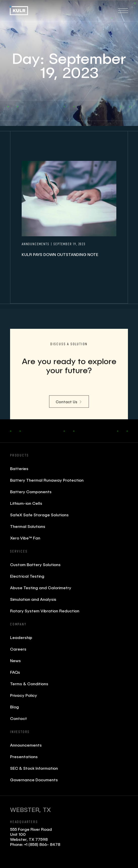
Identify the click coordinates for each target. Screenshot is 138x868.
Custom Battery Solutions (35, 564)
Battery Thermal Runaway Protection (47, 480)
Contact (19, 718)
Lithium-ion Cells (26, 503)
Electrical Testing (27, 576)
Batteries (19, 468)
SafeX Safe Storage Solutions (39, 515)
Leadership (21, 637)
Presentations (24, 757)
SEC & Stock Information (34, 768)
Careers (18, 649)
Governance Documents (34, 780)
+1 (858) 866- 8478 (42, 844)
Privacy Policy (24, 695)
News (15, 660)
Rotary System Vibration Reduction (45, 611)
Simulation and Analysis (33, 599)
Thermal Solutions (28, 526)
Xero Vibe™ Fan (25, 538)
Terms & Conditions (29, 684)
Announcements (26, 745)
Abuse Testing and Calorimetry (41, 588)
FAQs (15, 672)
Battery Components (31, 492)
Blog (14, 707)
